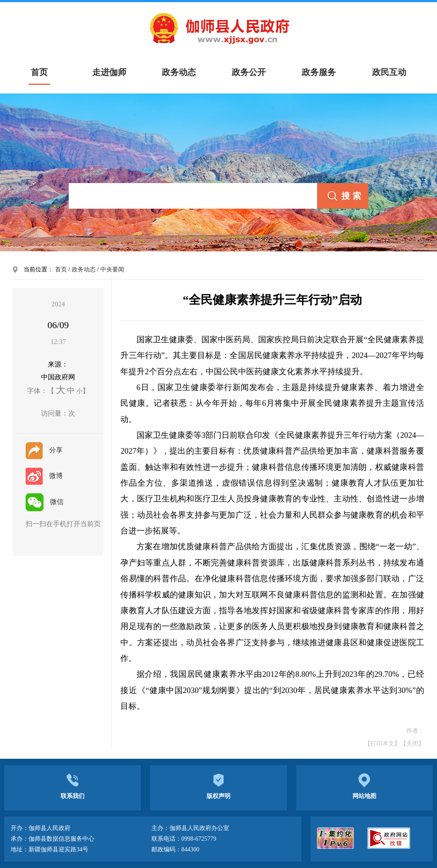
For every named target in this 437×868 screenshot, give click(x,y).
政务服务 (319, 72)
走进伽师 (109, 72)
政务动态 (179, 72)
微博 (44, 476)
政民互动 (389, 72)
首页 (61, 269)
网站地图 (364, 785)
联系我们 (73, 785)
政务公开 (249, 72)
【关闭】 (412, 744)
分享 (44, 450)
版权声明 (218, 785)
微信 (45, 502)
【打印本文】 (382, 744)
